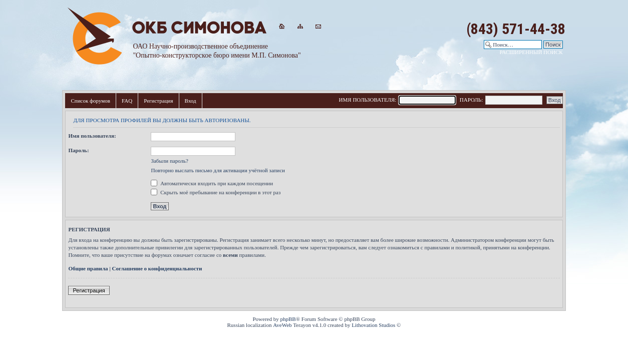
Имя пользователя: (92, 136)
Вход (191, 101)
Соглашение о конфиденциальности (157, 268)
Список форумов (90, 101)
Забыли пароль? (170, 161)
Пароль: (78, 150)
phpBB (288, 319)
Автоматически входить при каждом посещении (212, 183)
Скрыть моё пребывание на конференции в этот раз (216, 192)
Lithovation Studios (373, 325)
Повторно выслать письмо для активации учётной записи (218, 170)
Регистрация (158, 101)
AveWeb (282, 325)
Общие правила (88, 268)
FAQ (127, 101)
